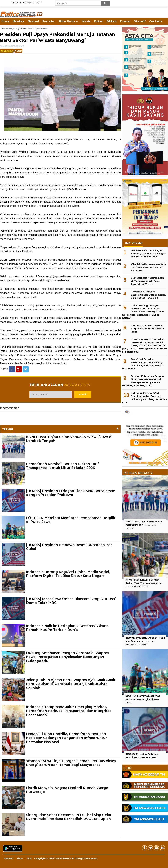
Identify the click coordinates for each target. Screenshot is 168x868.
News (24, 29)
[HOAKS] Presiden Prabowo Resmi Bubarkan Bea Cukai (69, 547)
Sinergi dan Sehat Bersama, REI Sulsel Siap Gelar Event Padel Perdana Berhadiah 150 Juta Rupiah (69, 817)
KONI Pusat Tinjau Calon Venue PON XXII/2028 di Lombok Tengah (69, 439)
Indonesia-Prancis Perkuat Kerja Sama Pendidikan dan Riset (147, 329)
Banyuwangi (14, 29)
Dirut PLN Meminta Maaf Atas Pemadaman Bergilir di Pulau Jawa (71, 520)
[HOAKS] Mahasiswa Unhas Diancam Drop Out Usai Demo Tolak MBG (71, 601)
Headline (19, 21)
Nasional (33, 21)
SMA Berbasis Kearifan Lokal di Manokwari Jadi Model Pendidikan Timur (148, 281)
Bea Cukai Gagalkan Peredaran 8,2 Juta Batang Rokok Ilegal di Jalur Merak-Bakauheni (143, 364)
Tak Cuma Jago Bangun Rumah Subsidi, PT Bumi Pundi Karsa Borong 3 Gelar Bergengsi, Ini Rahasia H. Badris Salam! (143, 312)
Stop (18, 51)
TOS (29, 859)
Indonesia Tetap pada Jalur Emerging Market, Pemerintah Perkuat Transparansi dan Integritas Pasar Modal (69, 711)
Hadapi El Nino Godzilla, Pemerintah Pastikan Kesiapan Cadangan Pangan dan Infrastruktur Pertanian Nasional (67, 738)
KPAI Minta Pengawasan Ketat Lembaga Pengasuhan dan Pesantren (149, 267)
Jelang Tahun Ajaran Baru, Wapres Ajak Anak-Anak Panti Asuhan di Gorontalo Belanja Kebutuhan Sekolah (71, 684)
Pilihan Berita (67, 21)
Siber (20, 859)
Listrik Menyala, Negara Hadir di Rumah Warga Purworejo (67, 790)
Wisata (86, 21)
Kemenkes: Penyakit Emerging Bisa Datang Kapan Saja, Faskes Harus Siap (148, 295)
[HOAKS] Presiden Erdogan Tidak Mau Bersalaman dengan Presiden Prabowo (71, 493)
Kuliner (99, 21)
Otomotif (140, 21)
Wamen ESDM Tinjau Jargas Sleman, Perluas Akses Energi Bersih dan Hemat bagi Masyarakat (71, 763)
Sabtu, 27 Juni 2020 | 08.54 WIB (12, 46)
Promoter (49, 21)
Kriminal (125, 21)
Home (5, 21)
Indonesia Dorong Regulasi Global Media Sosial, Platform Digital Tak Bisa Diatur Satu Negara (68, 574)
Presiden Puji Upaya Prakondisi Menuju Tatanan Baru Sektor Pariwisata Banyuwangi (58, 37)
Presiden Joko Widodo (38, 29)
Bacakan (7, 51)
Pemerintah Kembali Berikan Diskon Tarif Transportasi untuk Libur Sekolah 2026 (63, 466)
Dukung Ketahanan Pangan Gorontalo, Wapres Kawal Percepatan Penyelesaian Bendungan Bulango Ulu (68, 657)
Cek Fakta (156, 21)
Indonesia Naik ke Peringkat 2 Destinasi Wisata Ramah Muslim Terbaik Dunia (67, 628)
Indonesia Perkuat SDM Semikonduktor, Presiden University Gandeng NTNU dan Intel (145, 398)
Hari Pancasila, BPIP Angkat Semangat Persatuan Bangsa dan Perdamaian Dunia (148, 253)
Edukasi (111, 21)
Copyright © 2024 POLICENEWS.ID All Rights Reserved (66, 859)
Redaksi (9, 859)
